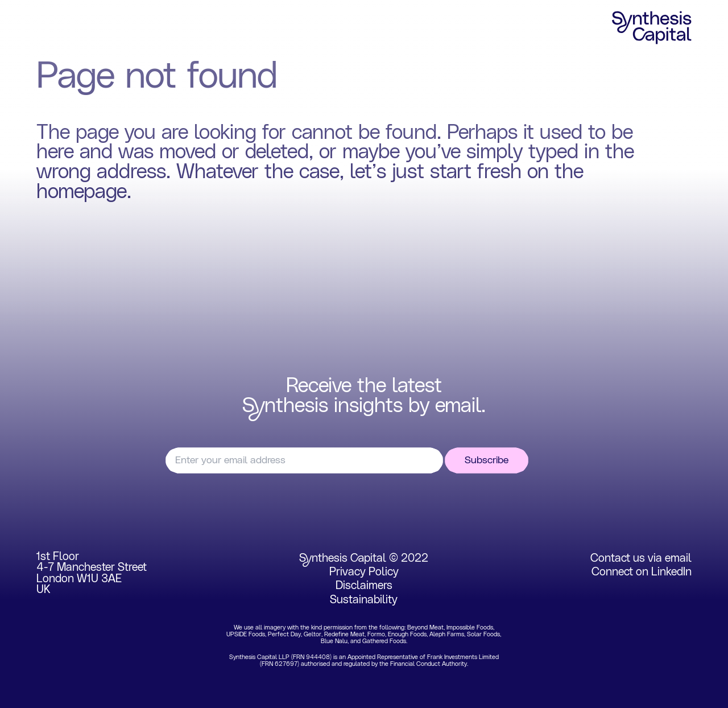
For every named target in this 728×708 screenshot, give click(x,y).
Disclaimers (364, 586)
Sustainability (364, 600)
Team (231, 28)
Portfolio (170, 28)
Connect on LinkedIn (642, 572)
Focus (108, 28)
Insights (290, 28)
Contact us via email (641, 558)
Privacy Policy (364, 572)
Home (51, 28)
